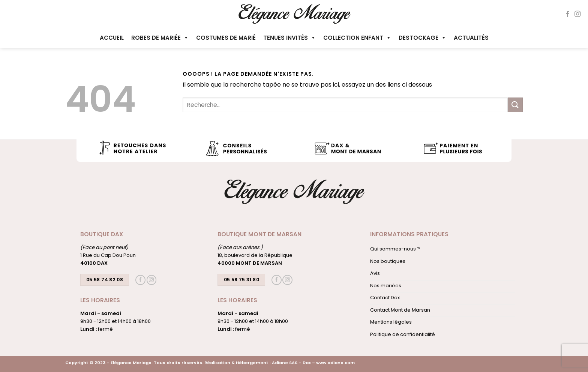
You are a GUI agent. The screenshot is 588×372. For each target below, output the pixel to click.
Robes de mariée (160, 38)
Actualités (471, 38)
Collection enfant (357, 38)
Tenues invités (289, 38)
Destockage (422, 38)
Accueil (112, 38)
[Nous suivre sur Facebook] (568, 14)
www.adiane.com (335, 363)
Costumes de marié (226, 38)
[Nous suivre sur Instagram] (577, 14)
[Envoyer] (515, 105)
